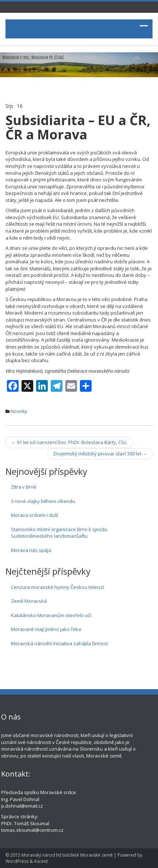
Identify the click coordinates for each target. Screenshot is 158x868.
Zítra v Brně (24, 487)
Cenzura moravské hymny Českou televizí (57, 587)
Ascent (41, 861)
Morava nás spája (31, 550)
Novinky (19, 411)
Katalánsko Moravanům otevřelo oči (51, 615)
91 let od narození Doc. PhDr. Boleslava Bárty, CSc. (69, 442)
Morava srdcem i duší (34, 515)
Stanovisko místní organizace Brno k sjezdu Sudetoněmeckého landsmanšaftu (59, 533)
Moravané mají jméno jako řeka (46, 629)
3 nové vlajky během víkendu (43, 501)
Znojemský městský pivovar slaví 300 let (100, 454)
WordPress (17, 861)
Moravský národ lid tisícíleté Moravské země (67, 855)
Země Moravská (29, 601)
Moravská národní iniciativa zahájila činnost (59, 643)
